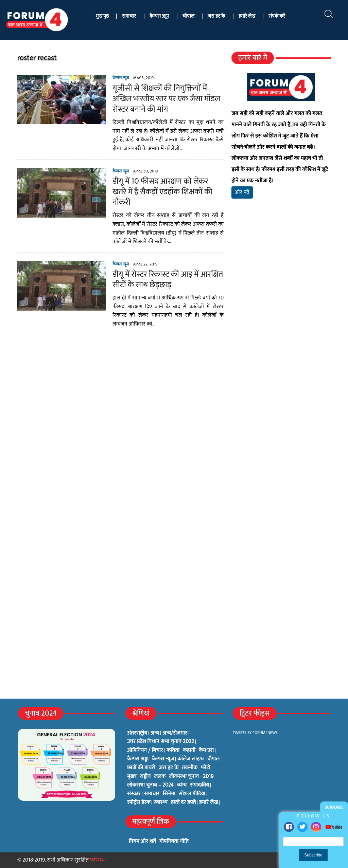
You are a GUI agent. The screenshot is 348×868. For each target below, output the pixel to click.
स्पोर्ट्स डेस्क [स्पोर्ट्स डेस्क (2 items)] (139, 802)
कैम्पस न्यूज (121, 78)
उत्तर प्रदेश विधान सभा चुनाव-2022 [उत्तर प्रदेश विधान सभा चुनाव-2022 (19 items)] (161, 742)
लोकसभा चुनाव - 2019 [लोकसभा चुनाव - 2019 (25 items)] (191, 777)
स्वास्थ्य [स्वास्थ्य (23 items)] (161, 802)
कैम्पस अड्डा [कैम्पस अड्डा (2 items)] (138, 759)
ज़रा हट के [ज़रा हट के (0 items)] (169, 768)
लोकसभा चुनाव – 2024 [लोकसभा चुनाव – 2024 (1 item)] (150, 785)
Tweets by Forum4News (255, 733)
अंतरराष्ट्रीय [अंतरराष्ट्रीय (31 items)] (137, 733)
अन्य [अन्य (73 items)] (155, 733)
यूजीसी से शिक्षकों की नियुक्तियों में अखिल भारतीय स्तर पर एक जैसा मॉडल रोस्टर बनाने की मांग (166, 99)
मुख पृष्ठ (102, 16)
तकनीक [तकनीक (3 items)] (190, 768)
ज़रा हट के (216, 16)
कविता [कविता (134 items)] (173, 751)
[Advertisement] (281, 279)
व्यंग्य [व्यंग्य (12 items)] (182, 785)
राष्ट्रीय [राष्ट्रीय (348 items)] (145, 777)
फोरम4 (97, 860)
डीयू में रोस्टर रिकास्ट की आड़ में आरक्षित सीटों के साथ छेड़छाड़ (168, 280)
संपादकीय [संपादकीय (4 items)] (199, 785)
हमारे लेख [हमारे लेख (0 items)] (208, 802)
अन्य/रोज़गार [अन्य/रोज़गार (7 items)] (175, 733)
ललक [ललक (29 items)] (160, 777)
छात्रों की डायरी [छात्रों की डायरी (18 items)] (141, 768)
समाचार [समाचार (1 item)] (152, 794)
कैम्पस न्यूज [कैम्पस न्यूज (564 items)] (163, 759)
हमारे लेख (247, 16)
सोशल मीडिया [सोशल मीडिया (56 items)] (192, 794)
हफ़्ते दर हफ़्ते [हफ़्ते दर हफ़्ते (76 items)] (183, 802)
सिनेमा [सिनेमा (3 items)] (169, 794)
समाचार (129, 16)
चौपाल (188, 16)
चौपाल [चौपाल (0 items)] (213, 759)
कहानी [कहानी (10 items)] (189, 751)
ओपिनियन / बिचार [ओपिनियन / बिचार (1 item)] (145, 751)
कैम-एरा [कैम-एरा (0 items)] (206, 751)
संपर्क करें (277, 16)
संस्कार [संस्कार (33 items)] (134, 794)
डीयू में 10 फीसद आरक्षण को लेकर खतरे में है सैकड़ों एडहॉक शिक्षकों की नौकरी (162, 192)
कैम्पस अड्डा (159, 16)
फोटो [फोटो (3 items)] (206, 768)
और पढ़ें (242, 192)
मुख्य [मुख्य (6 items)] (132, 777)
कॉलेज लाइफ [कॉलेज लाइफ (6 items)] (190, 759)
